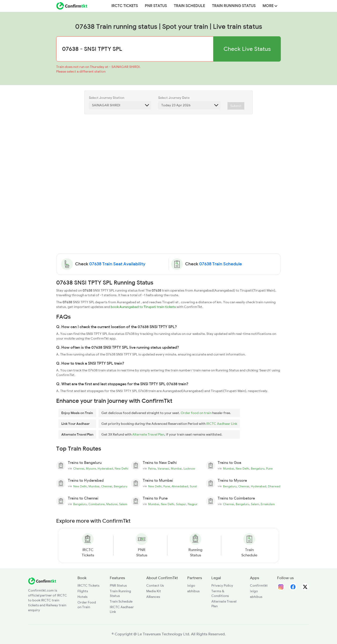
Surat (193, 486)
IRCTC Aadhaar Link (222, 424)
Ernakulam (268, 504)
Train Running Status (234, 6)
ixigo (191, 585)
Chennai (79, 469)
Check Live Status (247, 49)
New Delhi (121, 469)
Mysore (91, 469)
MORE (270, 6)
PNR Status (156, 6)
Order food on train (196, 413)
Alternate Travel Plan (148, 434)
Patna (152, 469)
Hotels (82, 597)
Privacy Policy (222, 585)
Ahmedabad (180, 486)
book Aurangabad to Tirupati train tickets (143, 307)
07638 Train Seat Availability (117, 264)
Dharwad (274, 486)
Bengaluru (258, 469)
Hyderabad (105, 469)
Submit (236, 106)
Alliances (153, 597)
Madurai (112, 504)
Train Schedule (189, 6)
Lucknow (189, 469)
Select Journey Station (107, 98)
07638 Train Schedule (221, 264)
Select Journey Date (174, 98)
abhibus (193, 591)
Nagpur (193, 504)
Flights (83, 591)
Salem (123, 504)
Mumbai (176, 469)
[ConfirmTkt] (42, 581)
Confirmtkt (259, 585)
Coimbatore (97, 504)
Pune (269, 469)
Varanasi (163, 469)
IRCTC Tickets (125, 6)
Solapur (181, 504)
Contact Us (155, 585)
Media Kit (154, 591)
